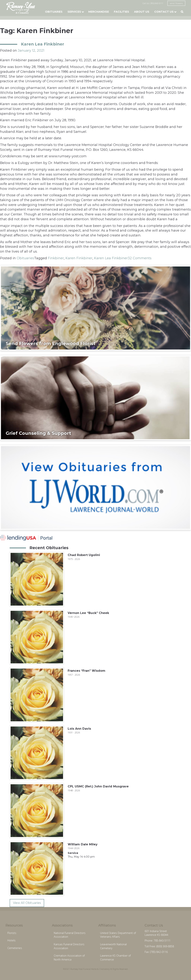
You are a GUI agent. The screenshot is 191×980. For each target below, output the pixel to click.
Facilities (121, 12)
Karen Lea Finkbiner (43, 44)
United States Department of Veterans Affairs (118, 935)
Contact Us (164, 12)
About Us (142, 12)
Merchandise (99, 12)
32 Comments (140, 258)
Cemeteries (15, 948)
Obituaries (54, 12)
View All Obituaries (27, 903)
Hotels (11, 940)
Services (74, 12)
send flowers (176, 3)
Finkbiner (56, 258)
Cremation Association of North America (69, 958)
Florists (12, 933)
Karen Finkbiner (79, 258)
